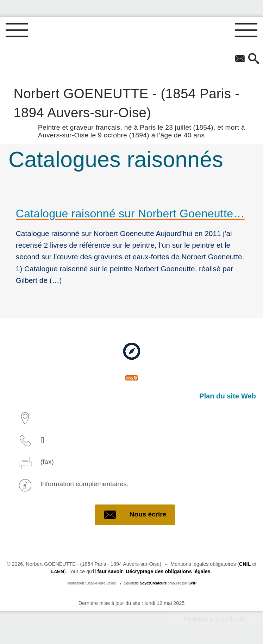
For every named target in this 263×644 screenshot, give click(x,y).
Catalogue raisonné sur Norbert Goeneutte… (130, 213)
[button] (253, 59)
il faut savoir (108, 571)
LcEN (58, 571)
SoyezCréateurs (153, 583)
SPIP (192, 583)
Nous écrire (135, 515)
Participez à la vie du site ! (216, 619)
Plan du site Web (228, 396)
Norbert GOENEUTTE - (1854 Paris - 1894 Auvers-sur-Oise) (131, 112)
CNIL (245, 564)
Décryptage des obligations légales (168, 571)
